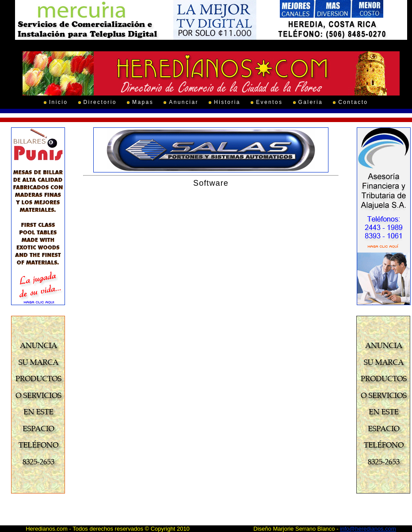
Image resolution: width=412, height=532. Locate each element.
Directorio (100, 102)
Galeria (311, 102)
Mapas (143, 102)
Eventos (269, 102)
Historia (227, 102)
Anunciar (184, 102)
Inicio (58, 102)
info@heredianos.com (368, 529)
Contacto (353, 102)
